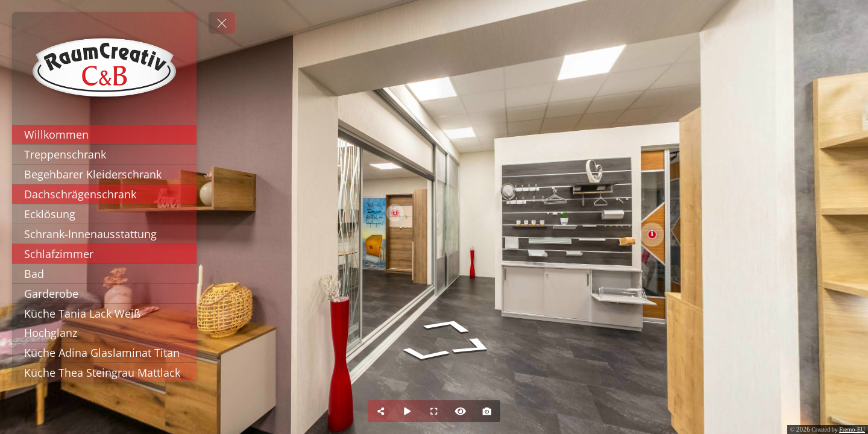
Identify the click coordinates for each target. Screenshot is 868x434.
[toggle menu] (222, 23)
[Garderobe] (104, 294)
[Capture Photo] (487, 411)
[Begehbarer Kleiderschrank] (104, 174)
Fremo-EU (852, 429)
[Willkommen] (104, 134)
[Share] (381, 411)
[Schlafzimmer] (104, 254)
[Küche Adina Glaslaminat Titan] (104, 353)
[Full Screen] (434, 411)
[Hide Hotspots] (461, 411)
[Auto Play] (407, 411)
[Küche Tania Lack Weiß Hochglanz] (104, 323)
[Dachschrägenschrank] (104, 194)
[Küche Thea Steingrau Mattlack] (104, 373)
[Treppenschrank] (104, 154)
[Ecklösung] (104, 214)
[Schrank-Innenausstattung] (104, 234)
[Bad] (104, 274)
